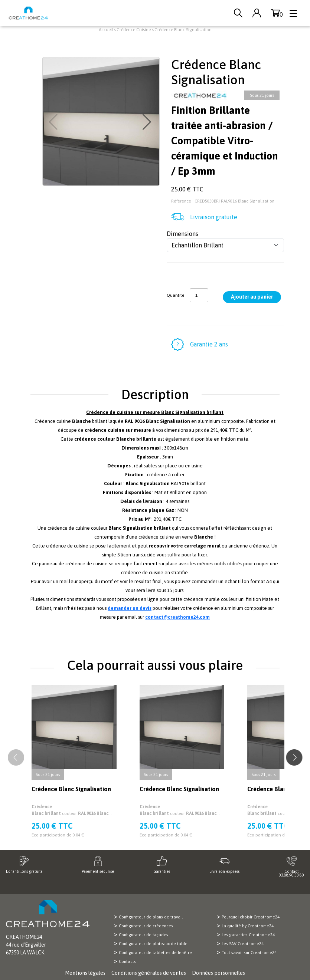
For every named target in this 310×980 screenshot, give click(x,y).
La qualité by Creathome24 (248, 926)
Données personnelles (218, 973)
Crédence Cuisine (134, 30)
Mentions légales (85, 973)
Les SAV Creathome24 (243, 944)
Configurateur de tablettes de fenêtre (155, 953)
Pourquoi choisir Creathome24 (251, 917)
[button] (148, 122)
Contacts (127, 961)
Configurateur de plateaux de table (153, 944)
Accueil (106, 30)
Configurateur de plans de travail (151, 917)
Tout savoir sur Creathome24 (249, 953)
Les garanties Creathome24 (248, 935)
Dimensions (182, 234)
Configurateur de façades (143, 935)
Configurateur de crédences (146, 926)
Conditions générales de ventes (149, 973)
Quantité (175, 295)
